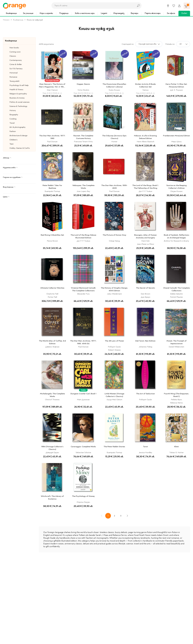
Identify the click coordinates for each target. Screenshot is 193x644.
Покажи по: (170, 44)
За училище (28, 13)
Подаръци (64, 13)
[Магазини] (168, 6)
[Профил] (179, 6)
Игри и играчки (46, 13)
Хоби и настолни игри (85, 13)
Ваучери (134, 13)
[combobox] (93, 6)
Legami (104, 13)
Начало (6, 20)
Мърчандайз (119, 13)
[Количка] (187, 6)
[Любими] (174, 6)
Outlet (184, 13)
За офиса (171, 13)
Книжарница (11, 13)
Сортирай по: (128, 44)
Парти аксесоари (153, 13)
